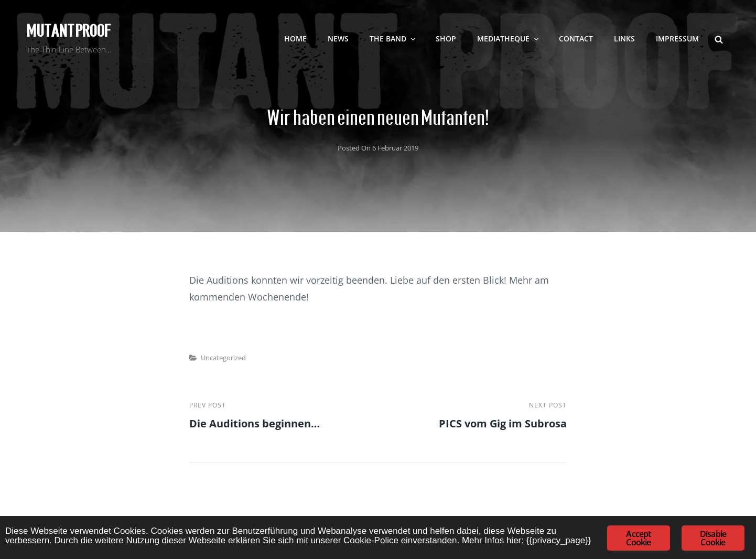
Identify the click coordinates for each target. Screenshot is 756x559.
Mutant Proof (68, 31)
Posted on (378, 148)
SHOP (446, 39)
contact (576, 39)
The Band (393, 39)
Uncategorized (223, 358)
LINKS (624, 39)
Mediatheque (509, 39)
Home (295, 39)
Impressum (677, 39)
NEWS (338, 39)
